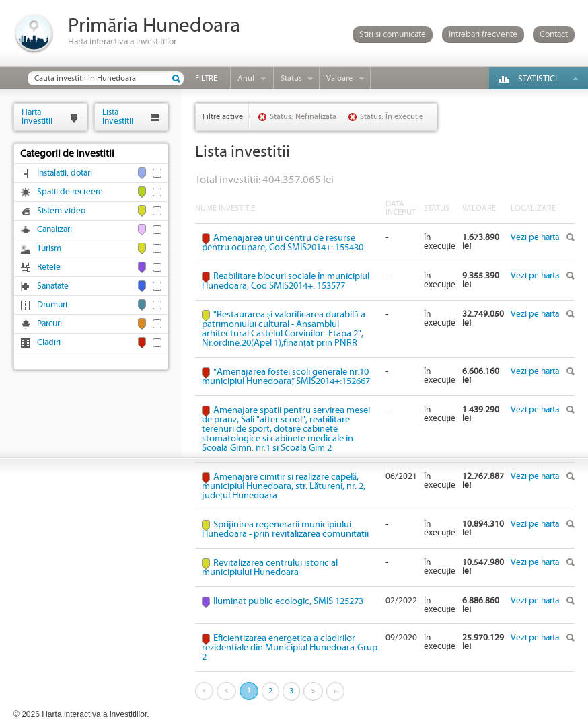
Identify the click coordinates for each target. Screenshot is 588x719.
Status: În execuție (392, 117)
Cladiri (49, 343)
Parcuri (49, 324)
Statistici (538, 79)
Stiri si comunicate (393, 35)
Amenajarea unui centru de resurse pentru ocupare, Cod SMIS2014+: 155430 (283, 243)
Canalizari (54, 230)
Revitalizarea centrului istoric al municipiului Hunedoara (270, 568)
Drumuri (52, 305)
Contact (554, 35)
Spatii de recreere (70, 192)
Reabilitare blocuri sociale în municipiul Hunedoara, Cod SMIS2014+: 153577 (286, 281)
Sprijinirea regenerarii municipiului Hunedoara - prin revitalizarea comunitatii (285, 529)
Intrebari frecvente (483, 35)
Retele (49, 267)
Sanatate (53, 286)
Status (291, 78)
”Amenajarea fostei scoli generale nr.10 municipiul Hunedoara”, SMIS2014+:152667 (286, 377)
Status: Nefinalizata (303, 117)
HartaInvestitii (37, 117)
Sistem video (61, 211)
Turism (49, 249)
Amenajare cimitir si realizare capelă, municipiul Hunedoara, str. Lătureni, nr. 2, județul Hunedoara (284, 486)
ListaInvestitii (118, 117)
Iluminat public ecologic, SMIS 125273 (288, 601)
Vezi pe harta (535, 238)
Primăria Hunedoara (154, 26)
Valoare (339, 78)
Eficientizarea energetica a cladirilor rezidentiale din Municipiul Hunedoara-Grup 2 (290, 648)
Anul (246, 78)
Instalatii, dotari (65, 173)
